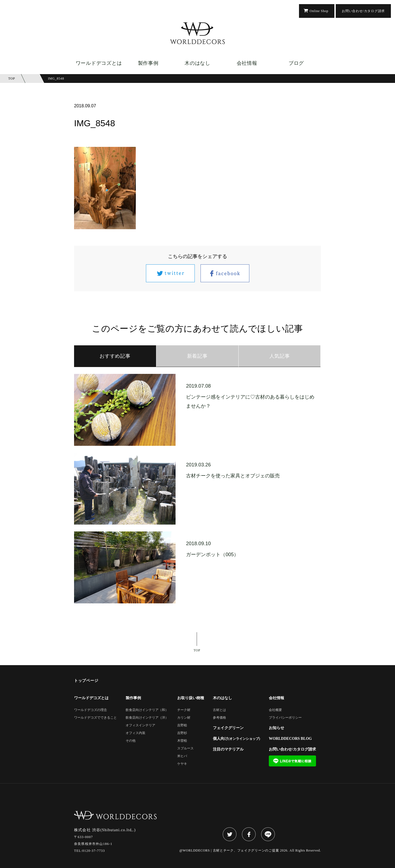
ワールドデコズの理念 (91, 710)
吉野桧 (182, 725)
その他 (131, 741)
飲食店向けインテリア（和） (147, 710)
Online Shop (319, 11)
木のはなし (198, 63)
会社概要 (275, 710)
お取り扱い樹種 (191, 698)
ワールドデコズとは (99, 63)
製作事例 (148, 63)
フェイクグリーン (228, 728)
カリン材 (184, 718)
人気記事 (280, 356)
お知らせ (276, 728)
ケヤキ (182, 764)
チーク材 (184, 710)
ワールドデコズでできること (95, 718)
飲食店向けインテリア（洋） (147, 718)
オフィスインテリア (140, 725)
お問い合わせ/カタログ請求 (363, 11)
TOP (197, 650)
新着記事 (197, 356)
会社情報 (247, 63)
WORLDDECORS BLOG (290, 739)
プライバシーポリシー (285, 718)
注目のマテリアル (228, 749)
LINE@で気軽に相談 (292, 761)
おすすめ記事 (115, 356)
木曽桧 (182, 741)
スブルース (185, 748)
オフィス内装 (136, 733)
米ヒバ (182, 756)
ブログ (296, 63)
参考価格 (219, 718)
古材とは (219, 710)
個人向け (236, 739)
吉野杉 (182, 733)
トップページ (86, 681)
